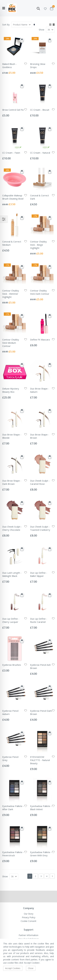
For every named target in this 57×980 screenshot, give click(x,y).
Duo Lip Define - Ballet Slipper (39, 574)
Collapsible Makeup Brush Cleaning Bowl (13, 197)
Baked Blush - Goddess (9, 66)
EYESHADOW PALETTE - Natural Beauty (40, 760)
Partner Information (28, 935)
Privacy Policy (29, 917)
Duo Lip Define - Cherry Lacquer (11, 620)
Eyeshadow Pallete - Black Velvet (41, 808)
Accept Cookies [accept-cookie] (13, 968)
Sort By (6, 25)
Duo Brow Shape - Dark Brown (12, 482)
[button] (45, 8)
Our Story (29, 914)
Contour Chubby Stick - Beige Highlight (38, 245)
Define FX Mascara (40, 340)
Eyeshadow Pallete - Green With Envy (41, 854)
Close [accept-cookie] (31, 968)
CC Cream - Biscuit (40, 110)
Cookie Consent (28, 921)
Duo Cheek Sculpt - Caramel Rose (40, 482)
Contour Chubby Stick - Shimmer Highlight (11, 294)
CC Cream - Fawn (11, 153)
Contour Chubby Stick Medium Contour (11, 343)
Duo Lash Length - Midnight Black (12, 574)
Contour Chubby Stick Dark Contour (40, 292)
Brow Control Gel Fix (13, 110)
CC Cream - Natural (40, 153)
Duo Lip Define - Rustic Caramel (39, 620)
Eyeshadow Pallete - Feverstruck (13, 854)
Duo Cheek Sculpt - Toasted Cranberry (40, 528)
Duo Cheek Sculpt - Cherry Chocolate (12, 528)
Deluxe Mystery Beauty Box (11, 390)
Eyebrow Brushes (12, 665)
